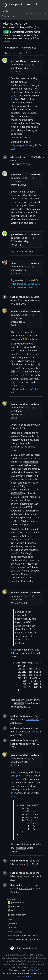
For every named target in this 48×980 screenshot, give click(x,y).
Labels (5, 11)
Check (23, 53)
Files (10, 53)
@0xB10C (34, 970)
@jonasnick (22, 776)
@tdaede (31, 219)
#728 (14, 650)
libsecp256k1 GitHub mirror (22, 5)
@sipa (14, 96)
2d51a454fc (33, 732)
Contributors (8, 16)
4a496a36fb (33, 719)
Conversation (12, 48)
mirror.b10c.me (24, 976)
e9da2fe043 (26, 888)
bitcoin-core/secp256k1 (24, 958)
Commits (29, 48)
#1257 (14, 796)
